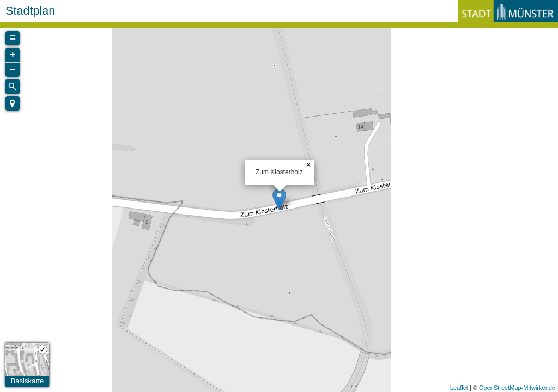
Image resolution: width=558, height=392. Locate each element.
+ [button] (13, 55)
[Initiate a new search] (13, 87)
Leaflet (459, 388)
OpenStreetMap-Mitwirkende (517, 388)
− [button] (13, 70)
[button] (13, 103)
